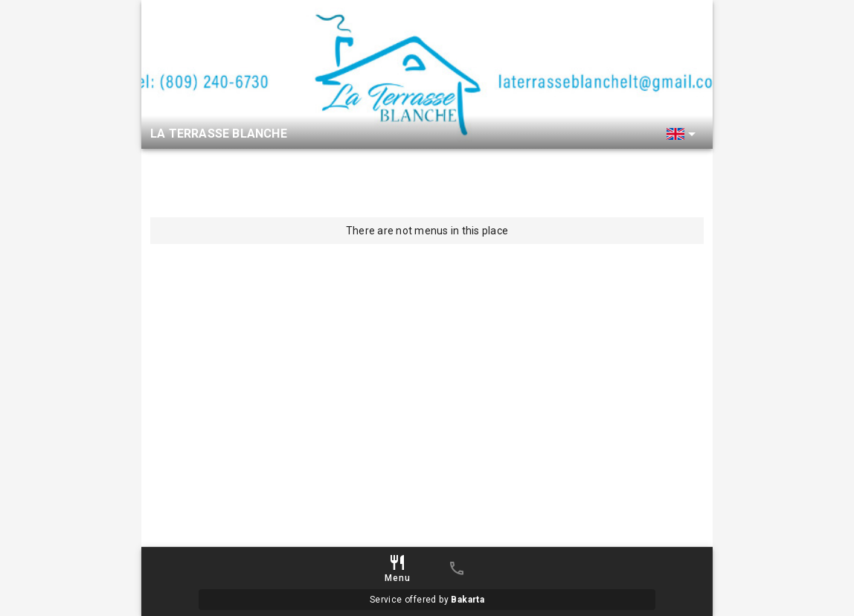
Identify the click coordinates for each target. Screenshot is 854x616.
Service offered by (427, 600)
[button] (684, 134)
